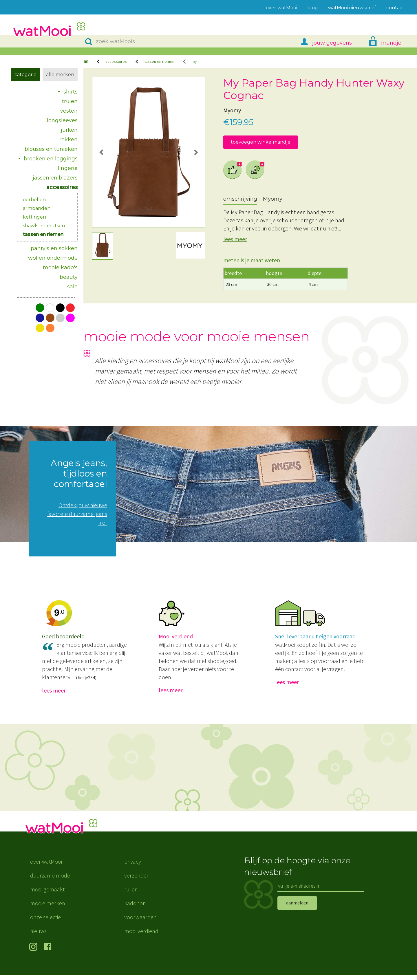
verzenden (137, 880)
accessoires (116, 61)
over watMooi (46, 866)
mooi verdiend (141, 936)
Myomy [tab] (273, 199)
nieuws (38, 936)
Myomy (232, 110)
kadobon (135, 908)
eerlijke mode (233, 170)
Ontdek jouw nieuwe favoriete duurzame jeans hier (77, 514)
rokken (68, 140)
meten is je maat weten (252, 260)
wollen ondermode (53, 258)
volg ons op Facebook (49, 952)
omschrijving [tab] (240, 199)
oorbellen (34, 200)
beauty (69, 277)
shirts (71, 92)
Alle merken (60, 75)
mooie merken (48, 908)
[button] (101, 152)
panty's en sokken (54, 248)
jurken (69, 130)
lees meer (235, 239)
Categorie (25, 75)
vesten (69, 111)
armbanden (37, 208)
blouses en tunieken (51, 149)
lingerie (68, 168)
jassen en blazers (55, 178)
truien (70, 101)
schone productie (255, 170)
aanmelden (297, 908)
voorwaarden (140, 922)
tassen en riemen (159, 61)
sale (72, 287)
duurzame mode (50, 880)
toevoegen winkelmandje (261, 142)
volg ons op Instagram (34, 952)
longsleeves (62, 120)
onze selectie (45, 922)
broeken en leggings (51, 159)
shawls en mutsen (44, 226)
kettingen (34, 217)
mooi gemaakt (47, 894)
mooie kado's (60, 268)
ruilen (131, 894)
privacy (133, 866)
